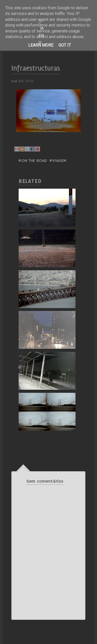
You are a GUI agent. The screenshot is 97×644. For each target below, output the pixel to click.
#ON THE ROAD (33, 161)
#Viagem (58, 161)
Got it (65, 45)
